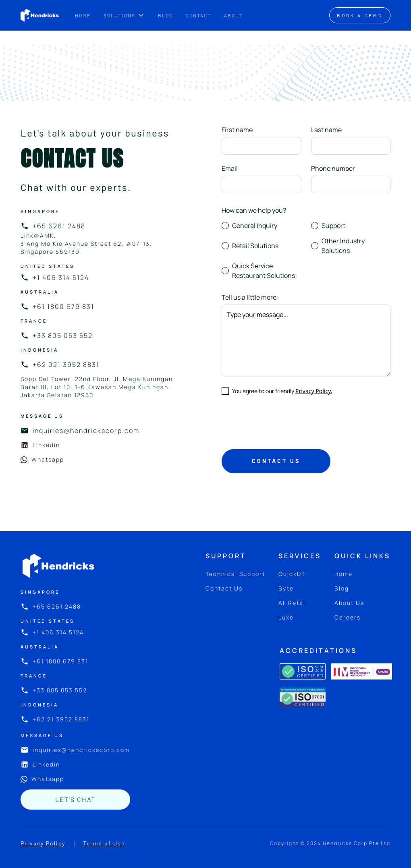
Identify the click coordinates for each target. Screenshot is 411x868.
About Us (349, 603)
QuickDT (292, 574)
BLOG (165, 15)
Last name (326, 130)
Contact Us (224, 588)
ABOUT (234, 15)
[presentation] (283, 421)
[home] (40, 15)
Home (344, 574)
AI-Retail (293, 603)
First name (237, 130)
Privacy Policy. (314, 391)
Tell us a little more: (250, 297)
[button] (124, 15)
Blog (342, 588)
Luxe (286, 617)
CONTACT (198, 15)
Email (230, 168)
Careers (348, 617)
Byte (286, 588)
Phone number (333, 168)
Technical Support (235, 574)
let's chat (75, 799)
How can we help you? (254, 210)
